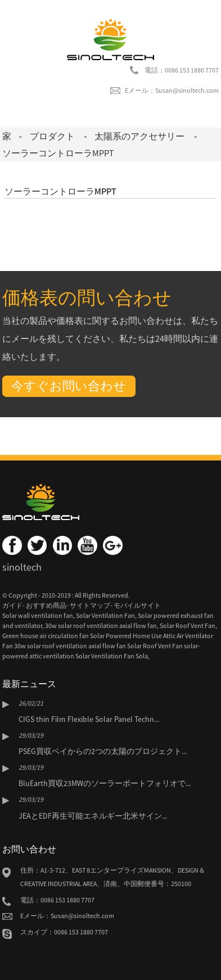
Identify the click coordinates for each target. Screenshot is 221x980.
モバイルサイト (137, 605)
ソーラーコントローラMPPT (58, 153)
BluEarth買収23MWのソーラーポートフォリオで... (105, 783)
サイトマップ (90, 605)
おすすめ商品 (46, 605)
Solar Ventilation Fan (105, 615)
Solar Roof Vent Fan (188, 626)
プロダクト (52, 136)
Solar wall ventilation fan (38, 615)
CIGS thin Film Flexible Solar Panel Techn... (89, 719)
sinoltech (22, 567)
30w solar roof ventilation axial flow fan (101, 626)
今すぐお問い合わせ (69, 386)
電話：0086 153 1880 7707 (182, 70)
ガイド (12, 605)
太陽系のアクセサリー (139, 136)
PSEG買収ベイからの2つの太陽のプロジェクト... (103, 751)
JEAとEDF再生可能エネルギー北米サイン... (93, 816)
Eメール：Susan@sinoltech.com (172, 90)
